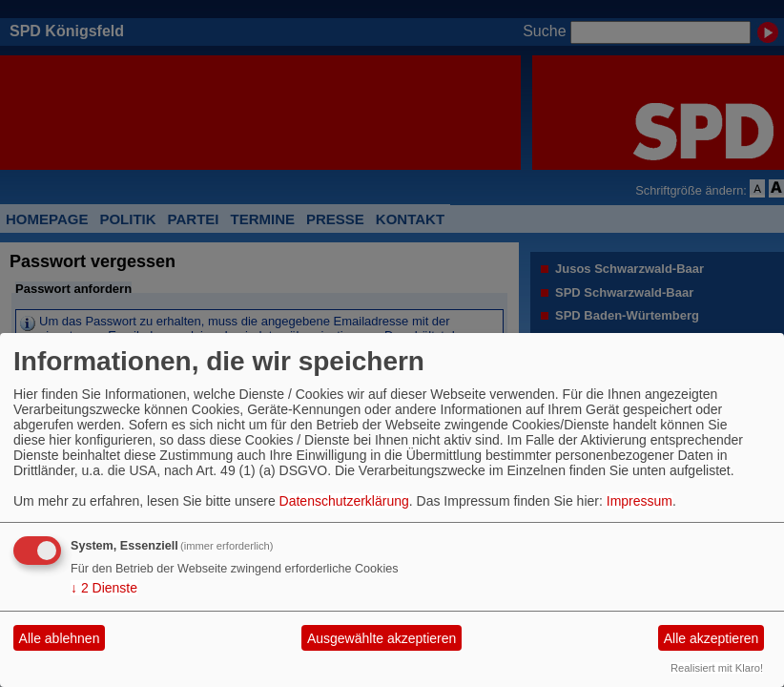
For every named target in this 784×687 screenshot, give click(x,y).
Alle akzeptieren (712, 638)
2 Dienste (104, 588)
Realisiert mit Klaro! (717, 668)
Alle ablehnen (60, 638)
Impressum (640, 501)
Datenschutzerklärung (344, 501)
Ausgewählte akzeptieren (382, 638)
